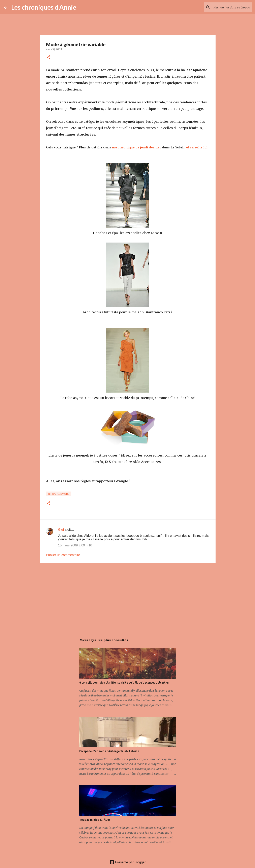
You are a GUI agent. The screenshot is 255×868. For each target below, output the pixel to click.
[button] (49, 58)
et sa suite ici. (197, 147)
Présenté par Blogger (128, 862)
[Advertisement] (128, 598)
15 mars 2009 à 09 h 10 (75, 545)
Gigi (61, 530)
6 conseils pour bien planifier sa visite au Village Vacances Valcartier (124, 683)
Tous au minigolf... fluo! (95, 820)
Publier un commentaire (63, 555)
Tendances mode (58, 494)
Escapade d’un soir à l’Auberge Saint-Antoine (109, 751)
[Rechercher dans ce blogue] (231, 7)
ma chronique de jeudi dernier (137, 147)
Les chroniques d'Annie (44, 7)
